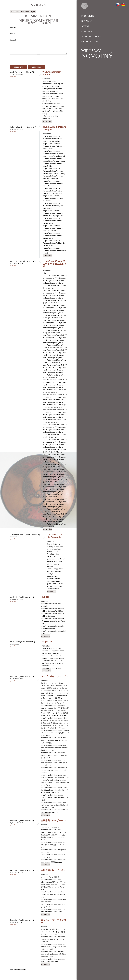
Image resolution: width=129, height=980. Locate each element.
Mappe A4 (47, 641)
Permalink (13, 76)
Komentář (14, 40)
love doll (45, 597)
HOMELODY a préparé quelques (54, 128)
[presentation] (26, 60)
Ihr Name (13, 28)
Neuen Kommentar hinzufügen (23, 12)
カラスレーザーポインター (53, 921)
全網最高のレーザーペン (53, 820)
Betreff (12, 34)
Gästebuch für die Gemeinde (54, 536)
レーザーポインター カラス (55, 676)
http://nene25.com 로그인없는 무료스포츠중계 (54, 264)
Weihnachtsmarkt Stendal (52, 73)
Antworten (47, 121)
